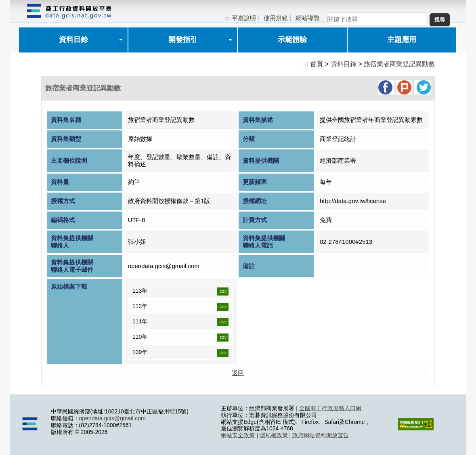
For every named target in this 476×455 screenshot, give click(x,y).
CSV (223, 291)
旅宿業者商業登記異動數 (399, 64)
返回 (238, 373)
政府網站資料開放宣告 (321, 435)
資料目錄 (73, 40)
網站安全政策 (238, 435)
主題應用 (402, 40)
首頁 (317, 64)
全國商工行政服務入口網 (330, 408)
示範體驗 (292, 40)
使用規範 (276, 18)
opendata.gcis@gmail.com (112, 418)
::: (228, 18)
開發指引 (183, 40)
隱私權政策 (274, 435)
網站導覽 (308, 18)
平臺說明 (244, 18)
